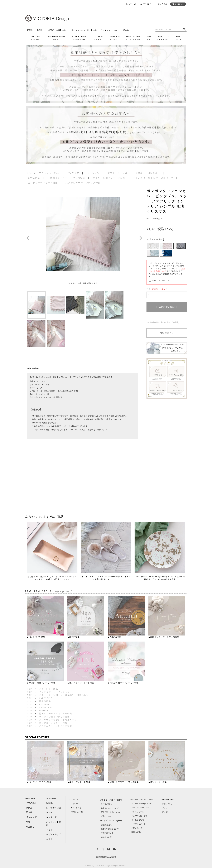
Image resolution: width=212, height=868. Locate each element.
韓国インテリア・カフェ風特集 (68, 178)
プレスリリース (138, 812)
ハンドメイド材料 (133, 40)
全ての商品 (35, 40)
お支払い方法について (110, 808)
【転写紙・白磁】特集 (56, 30)
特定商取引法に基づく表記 (142, 800)
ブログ (164, 808)
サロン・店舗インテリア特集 (109, 178)
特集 (28, 822)
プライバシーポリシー (140, 808)
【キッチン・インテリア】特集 (83, 30)
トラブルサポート (139, 824)
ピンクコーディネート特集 (43, 183)
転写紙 (56, 40)
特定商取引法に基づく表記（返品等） (164, 322)
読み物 (126, 30)
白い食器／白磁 (79, 40)
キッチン (98, 40)
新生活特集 (34, 178)
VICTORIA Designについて (142, 804)
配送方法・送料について (111, 812)
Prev (29, 238)
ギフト (179, 40)
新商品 (30, 30)
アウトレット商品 (49, 173)
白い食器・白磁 (54, 808)
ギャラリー (166, 812)
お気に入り (167, 333)
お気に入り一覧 (77, 812)
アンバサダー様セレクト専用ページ (153, 178)
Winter (44, 711)
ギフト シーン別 (117, 173)
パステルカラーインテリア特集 (83, 183)
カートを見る (76, 808)
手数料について (107, 833)
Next (142, 238)
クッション (93, 173)
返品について (106, 816)
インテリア (114, 40)
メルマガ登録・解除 (139, 816)
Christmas (46, 707)
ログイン (74, 800)
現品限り (30, 827)
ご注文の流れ (106, 804)
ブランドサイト (168, 804)
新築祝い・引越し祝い (148, 173)
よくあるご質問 (138, 820)
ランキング (105, 30)
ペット (149, 40)
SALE (117, 30)
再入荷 (40, 30)
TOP (30, 173)
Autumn (44, 704)
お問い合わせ (137, 828)
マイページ (75, 804)
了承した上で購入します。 (162, 280)
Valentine (46, 698)
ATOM (139, 832)
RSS (133, 832)
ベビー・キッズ (164, 40)
